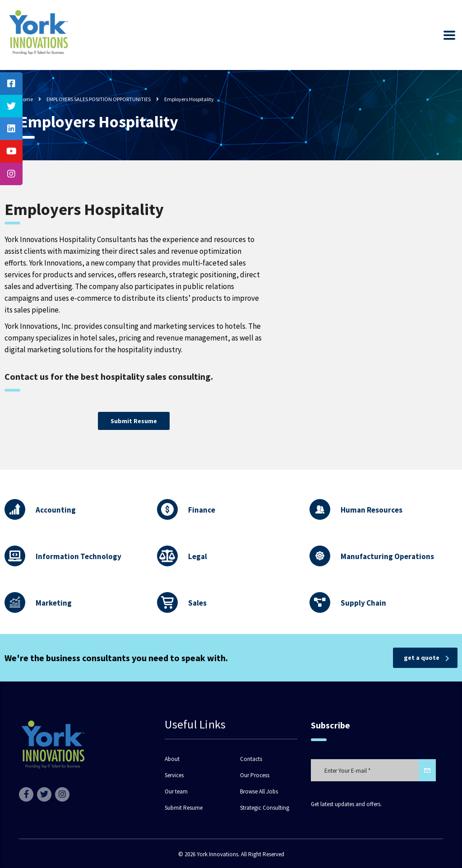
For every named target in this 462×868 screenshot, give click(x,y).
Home (26, 99)
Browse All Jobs (259, 792)
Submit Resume (184, 808)
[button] (134, 421)
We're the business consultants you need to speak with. (116, 658)
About (172, 759)
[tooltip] (11, 84)
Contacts (251, 759)
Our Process (255, 775)
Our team (176, 792)
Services (174, 775)
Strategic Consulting (265, 808)
